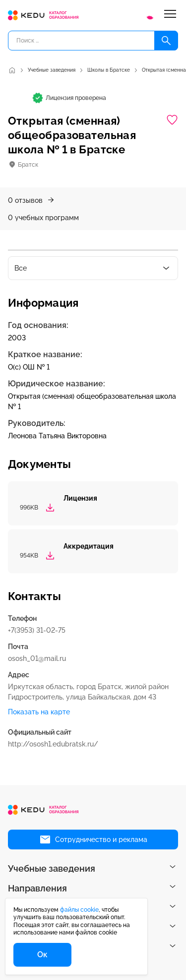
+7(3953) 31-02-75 (37, 630)
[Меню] (170, 15)
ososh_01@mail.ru (37, 658)
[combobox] (93, 268)
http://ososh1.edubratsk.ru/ (53, 744)
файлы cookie (79, 910)
